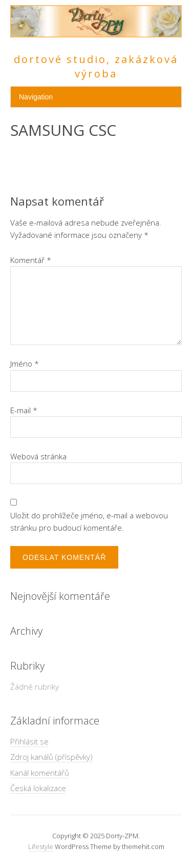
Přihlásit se (29, 741)
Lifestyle (41, 846)
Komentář (31, 260)
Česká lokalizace (38, 788)
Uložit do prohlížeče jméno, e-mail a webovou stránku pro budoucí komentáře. (89, 521)
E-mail (24, 410)
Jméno (25, 364)
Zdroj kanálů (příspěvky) (51, 757)
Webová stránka (38, 456)
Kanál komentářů (40, 773)
